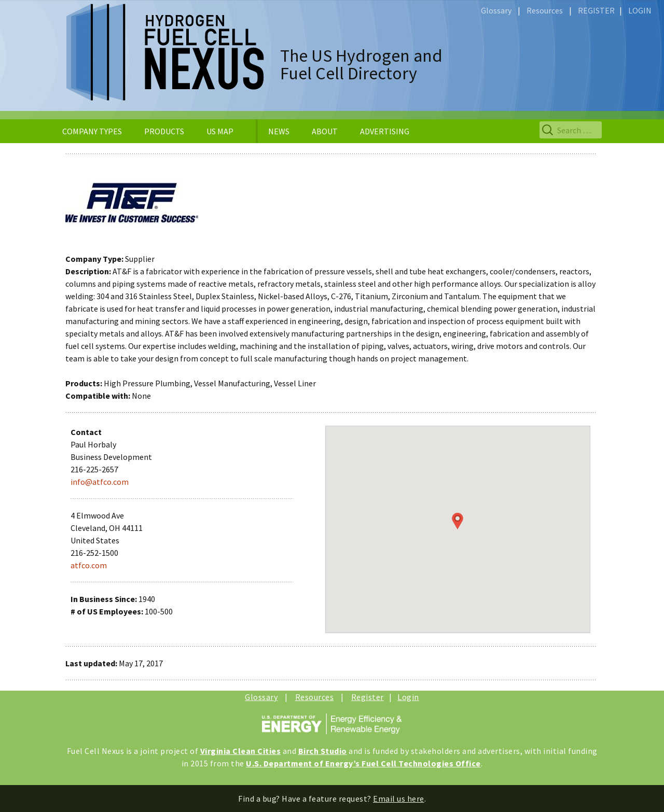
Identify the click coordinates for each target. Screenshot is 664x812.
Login (408, 697)
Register (368, 697)
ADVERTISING (385, 131)
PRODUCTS (164, 131)
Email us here (399, 799)
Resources (545, 10)
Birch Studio (323, 751)
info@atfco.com (100, 482)
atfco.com (89, 565)
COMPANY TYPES (92, 131)
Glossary (496, 10)
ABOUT (325, 131)
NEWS (279, 131)
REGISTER (596, 10)
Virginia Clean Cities (241, 751)
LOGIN (640, 10)
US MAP (220, 131)
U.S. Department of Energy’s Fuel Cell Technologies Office (363, 763)
